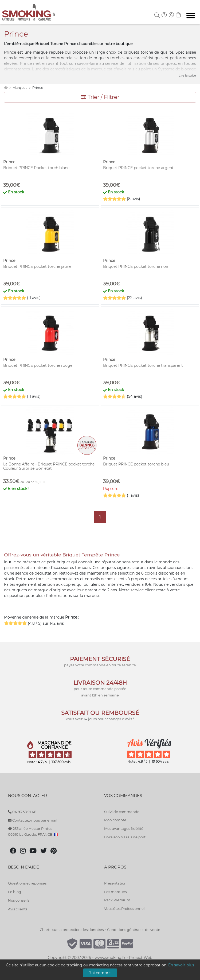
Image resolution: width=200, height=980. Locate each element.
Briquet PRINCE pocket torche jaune (37, 266)
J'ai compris (100, 973)
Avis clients (18, 909)
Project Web (141, 958)
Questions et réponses (27, 883)
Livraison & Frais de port (125, 837)
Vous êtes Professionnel (124, 909)
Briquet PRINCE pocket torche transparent (143, 365)
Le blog (15, 892)
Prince (38, 88)
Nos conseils (19, 900)
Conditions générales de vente (134, 930)
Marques (20, 88)
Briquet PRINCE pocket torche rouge (38, 365)
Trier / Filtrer (100, 97)
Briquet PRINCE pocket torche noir (136, 266)
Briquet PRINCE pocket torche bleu (136, 464)
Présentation (115, 883)
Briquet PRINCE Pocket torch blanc (36, 168)
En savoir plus (181, 965)
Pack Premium (117, 900)
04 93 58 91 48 (22, 812)
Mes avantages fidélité (124, 828)
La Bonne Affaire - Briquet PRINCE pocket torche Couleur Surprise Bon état (49, 466)
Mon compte (115, 820)
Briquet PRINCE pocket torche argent (138, 168)
